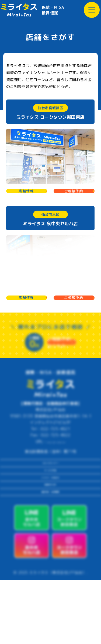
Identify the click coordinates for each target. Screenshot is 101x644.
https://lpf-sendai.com (56, 465)
